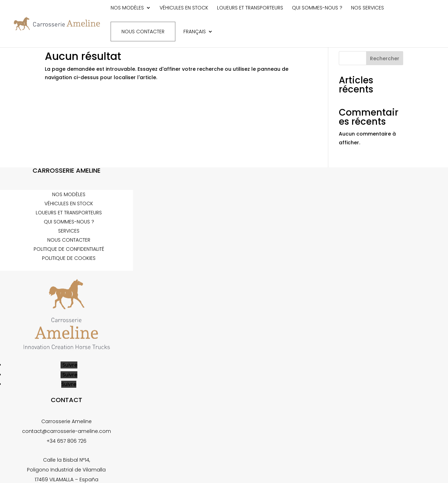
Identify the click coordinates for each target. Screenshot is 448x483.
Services (69, 231)
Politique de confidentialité (69, 249)
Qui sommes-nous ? (317, 8)
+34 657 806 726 (66, 441)
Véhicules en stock (184, 8)
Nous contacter (143, 32)
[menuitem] (198, 37)
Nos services (367, 8)
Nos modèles (127, 8)
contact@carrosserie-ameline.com (66, 431)
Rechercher (385, 58)
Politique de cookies (69, 258)
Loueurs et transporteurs (250, 8)
